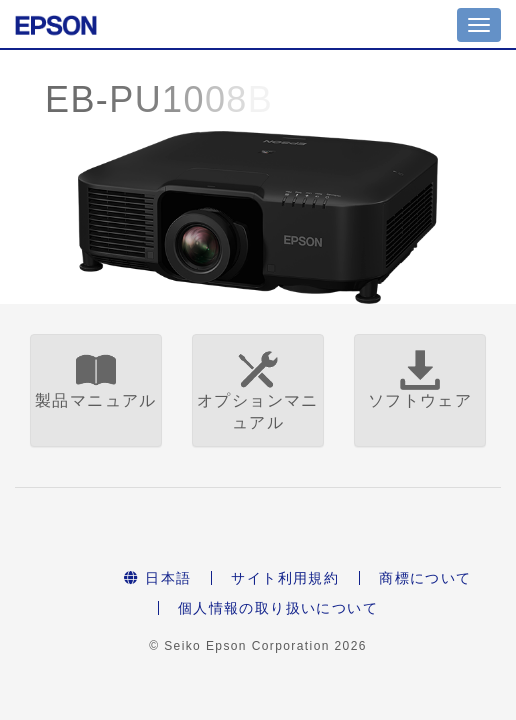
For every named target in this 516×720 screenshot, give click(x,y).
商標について (425, 578)
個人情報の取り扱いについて (278, 608)
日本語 (157, 578)
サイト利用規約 (285, 578)
